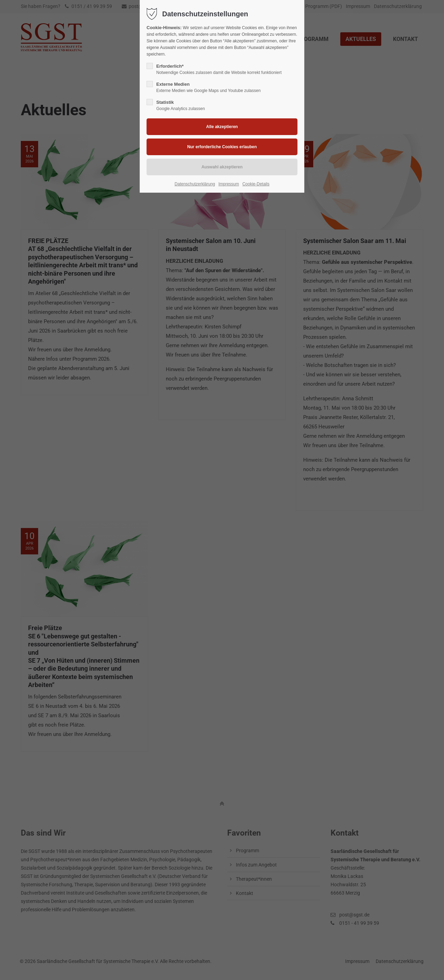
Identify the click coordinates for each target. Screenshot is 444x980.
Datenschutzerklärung (195, 184)
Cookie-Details (256, 184)
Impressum (229, 184)
